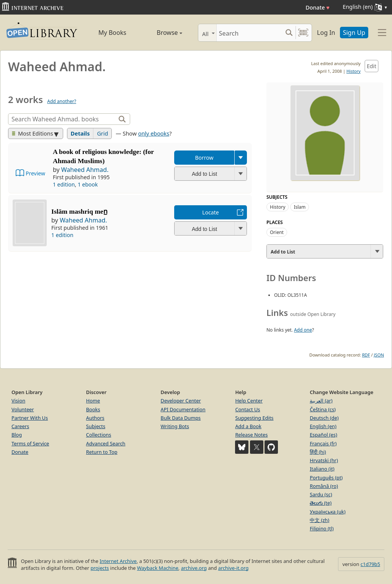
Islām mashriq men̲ (79, 211)
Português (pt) (326, 478)
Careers (20, 426)
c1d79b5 (370, 564)
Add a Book (248, 426)
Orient (277, 232)
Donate (318, 7)
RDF (366, 355)
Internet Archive (118, 561)
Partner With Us (30, 418)
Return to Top (102, 452)
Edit (372, 66)
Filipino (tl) (322, 528)
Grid (102, 133)
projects (100, 568)
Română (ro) (324, 486)
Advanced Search (106, 443)
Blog (17, 435)
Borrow (204, 158)
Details (80, 133)
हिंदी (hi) (318, 452)
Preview (35, 173)
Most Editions (33, 133)
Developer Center (181, 401)
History (354, 71)
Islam (300, 207)
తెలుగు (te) (321, 503)
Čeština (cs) (323, 409)
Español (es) (323, 435)
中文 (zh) (319, 520)
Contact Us (247, 409)
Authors (95, 418)
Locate (210, 212)
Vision (18, 401)
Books (93, 409)
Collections (99, 435)
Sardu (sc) (321, 494)
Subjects (96, 426)
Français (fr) (323, 443)
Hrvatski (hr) (324, 460)
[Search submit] (289, 33)
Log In (326, 33)
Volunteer (23, 409)
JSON (379, 355)
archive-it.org (234, 568)
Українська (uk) (327, 512)
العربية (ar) (321, 401)
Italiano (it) (322, 469)
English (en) (323, 426)
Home (93, 401)
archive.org (194, 568)
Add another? (62, 101)
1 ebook (88, 184)
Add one (303, 330)
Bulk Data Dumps (181, 418)
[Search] (249, 33)
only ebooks (154, 133)
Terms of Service (30, 443)
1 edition (64, 184)
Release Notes (251, 435)
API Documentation (183, 409)
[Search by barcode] (303, 33)
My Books (112, 33)
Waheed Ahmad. (85, 170)
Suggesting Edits (254, 418)
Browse (162, 33)
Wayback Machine (158, 568)
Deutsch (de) (324, 418)
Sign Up (354, 33)
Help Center (249, 401)
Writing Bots (175, 426)
